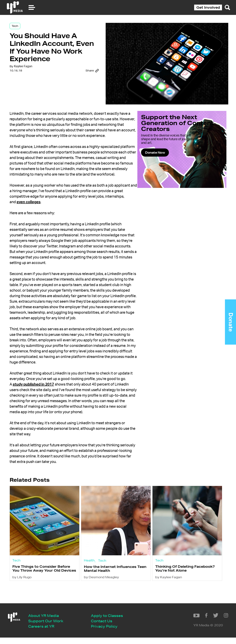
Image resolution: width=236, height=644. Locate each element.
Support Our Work (49, 627)
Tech (24, 30)
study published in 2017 (42, 403)
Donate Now (173, 164)
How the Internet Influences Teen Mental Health (116, 587)
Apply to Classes (110, 621)
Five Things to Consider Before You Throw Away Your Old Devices (49, 589)
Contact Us (105, 627)
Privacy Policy (107, 632)
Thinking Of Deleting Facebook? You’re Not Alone (183, 587)
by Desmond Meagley (107, 601)
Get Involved (208, 7)
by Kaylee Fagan (170, 601)
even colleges (57, 215)
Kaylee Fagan (32, 87)
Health (95, 577)
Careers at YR (44, 632)
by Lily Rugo (31, 601)
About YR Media (47, 621)
